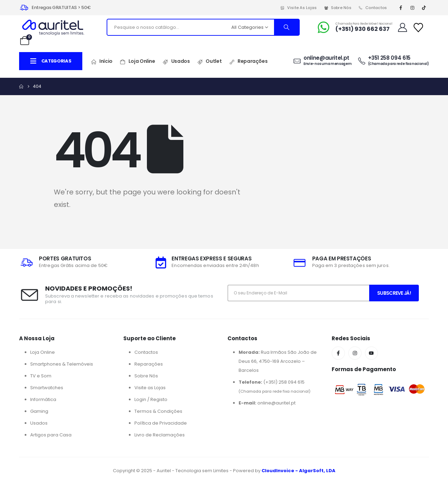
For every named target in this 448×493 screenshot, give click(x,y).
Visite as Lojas (298, 8)
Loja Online (138, 61)
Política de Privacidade (161, 423)
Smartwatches (47, 388)
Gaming (39, 411)
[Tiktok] (424, 8)
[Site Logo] (53, 27)
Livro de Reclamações (160, 435)
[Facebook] (401, 8)
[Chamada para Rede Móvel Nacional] (354, 27)
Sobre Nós (338, 8)
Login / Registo (151, 399)
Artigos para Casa (51, 435)
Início (102, 61)
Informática (43, 399)
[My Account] (402, 27)
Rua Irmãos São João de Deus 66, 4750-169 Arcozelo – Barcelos (278, 361)
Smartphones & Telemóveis (62, 364)
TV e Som (41, 376)
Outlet (209, 61)
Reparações (248, 61)
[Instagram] (412, 8)
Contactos (373, 8)
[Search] (287, 27)
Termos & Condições (158, 411)
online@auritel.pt (267, 403)
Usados (176, 61)
